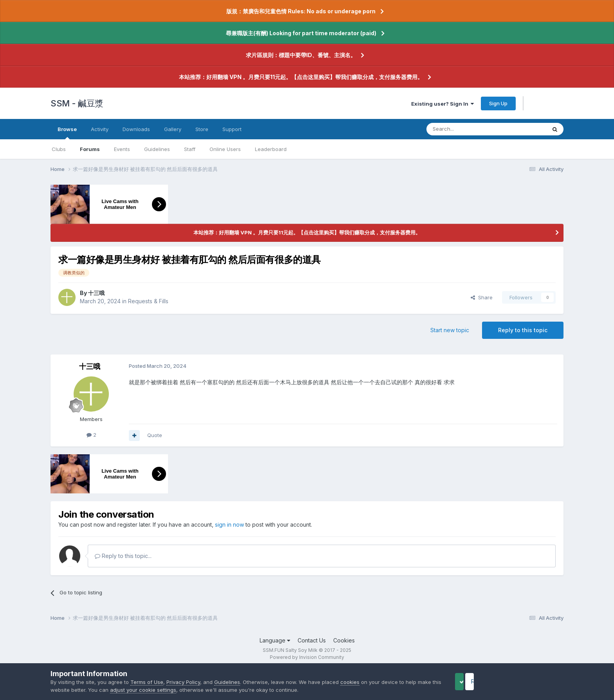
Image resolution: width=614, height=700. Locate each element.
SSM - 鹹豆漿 (77, 103)
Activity (100, 129)
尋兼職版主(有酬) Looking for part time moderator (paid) (301, 33)
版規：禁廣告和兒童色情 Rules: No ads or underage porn (301, 11)
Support (232, 129)
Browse (67, 133)
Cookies (344, 640)
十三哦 (96, 293)
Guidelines (157, 149)
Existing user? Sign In (442, 104)
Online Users (225, 149)
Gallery (173, 129)
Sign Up (498, 103)
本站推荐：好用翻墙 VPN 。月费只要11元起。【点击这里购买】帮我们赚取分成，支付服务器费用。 (301, 77)
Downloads (136, 129)
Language (275, 640)
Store (202, 129)
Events (122, 149)
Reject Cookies (535, 681)
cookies (350, 682)
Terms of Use (147, 682)
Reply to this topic (523, 330)
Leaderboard (271, 149)
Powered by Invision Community (307, 657)
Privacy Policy (183, 682)
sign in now (229, 525)
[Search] (466, 129)
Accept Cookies (472, 681)
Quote (155, 435)
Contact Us (312, 640)
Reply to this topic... (123, 556)
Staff (190, 149)
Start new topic (450, 330)
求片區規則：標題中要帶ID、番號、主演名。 (301, 55)
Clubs (59, 149)
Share (482, 297)
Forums (90, 149)
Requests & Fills (148, 301)
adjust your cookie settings (168, 690)
